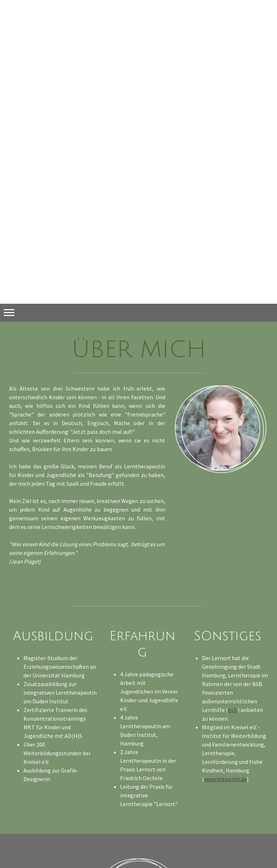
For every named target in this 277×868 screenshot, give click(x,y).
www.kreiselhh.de (225, 779)
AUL (233, 710)
